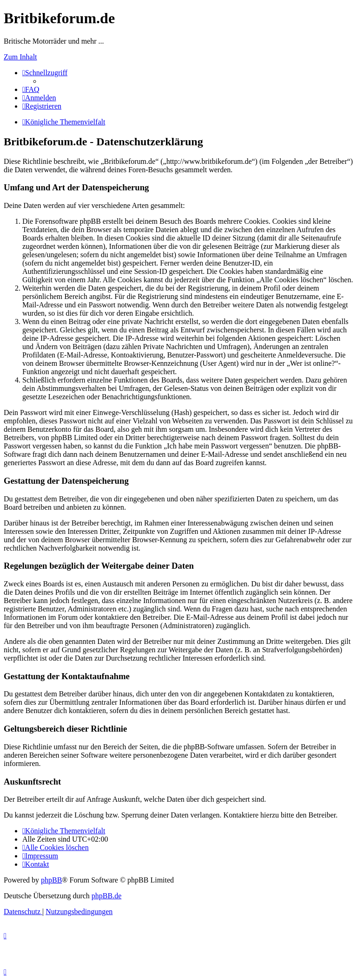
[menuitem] (31, 89)
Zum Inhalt (20, 57)
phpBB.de (106, 896)
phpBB (51, 880)
